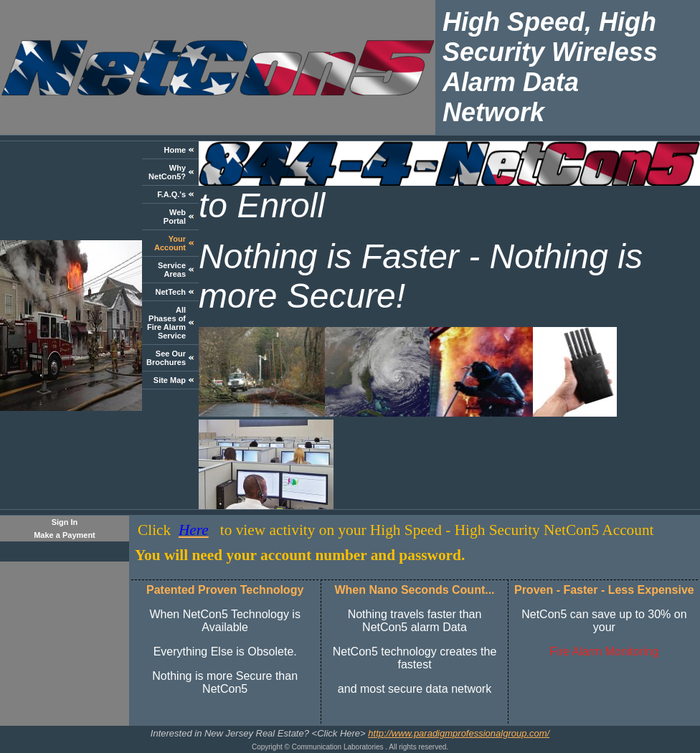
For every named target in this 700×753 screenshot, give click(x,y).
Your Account (170, 243)
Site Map (170, 380)
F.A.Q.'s (171, 194)
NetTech (170, 292)
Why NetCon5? (167, 172)
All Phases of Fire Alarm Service (166, 323)
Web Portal (175, 217)
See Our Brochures (166, 358)
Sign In (65, 522)
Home (175, 150)
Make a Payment (65, 535)
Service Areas (172, 270)
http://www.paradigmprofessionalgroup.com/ (459, 733)
